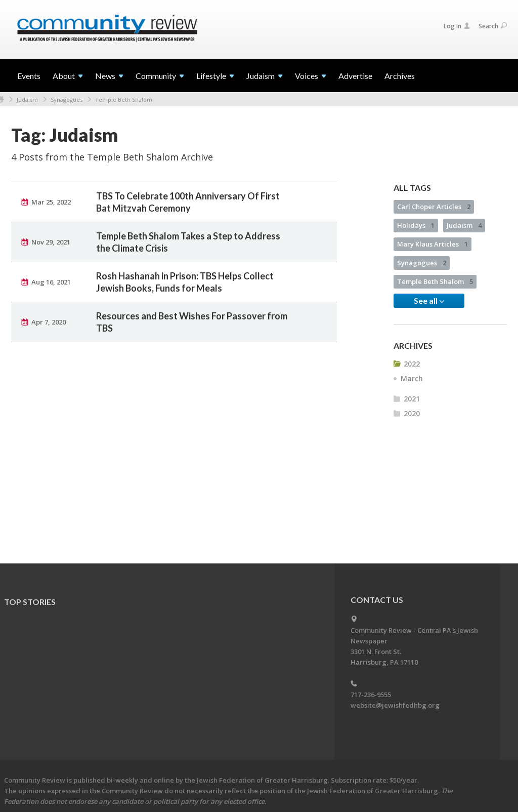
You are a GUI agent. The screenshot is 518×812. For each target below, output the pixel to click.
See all (429, 301)
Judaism (27, 99)
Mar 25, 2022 (51, 202)
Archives (400, 76)
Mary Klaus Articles (433, 244)
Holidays (416, 225)
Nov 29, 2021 (51, 242)
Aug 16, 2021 (51, 282)
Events (29, 76)
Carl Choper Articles (434, 207)
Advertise (355, 76)
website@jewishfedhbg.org (395, 705)
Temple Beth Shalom (124, 99)
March (412, 378)
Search (493, 26)
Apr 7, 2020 (49, 322)
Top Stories (30, 602)
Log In (457, 26)
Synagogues (67, 99)
